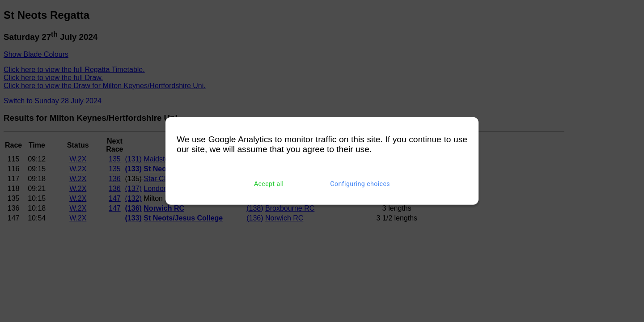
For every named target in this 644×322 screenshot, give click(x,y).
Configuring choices (360, 184)
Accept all (269, 184)
